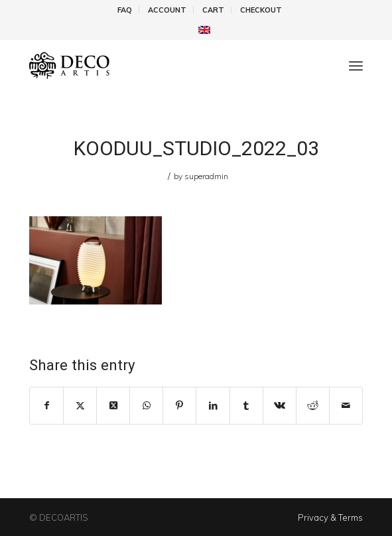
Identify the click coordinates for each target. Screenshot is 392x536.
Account (167, 10)
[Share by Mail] (346, 406)
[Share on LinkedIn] (213, 406)
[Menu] (356, 66)
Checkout (261, 10)
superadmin (206, 176)
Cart (213, 10)
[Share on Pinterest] (179, 406)
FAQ (125, 10)
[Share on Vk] (280, 406)
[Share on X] (80, 406)
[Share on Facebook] (46, 406)
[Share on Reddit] (313, 406)
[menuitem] (125, 10)
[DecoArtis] (163, 66)
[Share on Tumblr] (246, 406)
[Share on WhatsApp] (146, 406)
